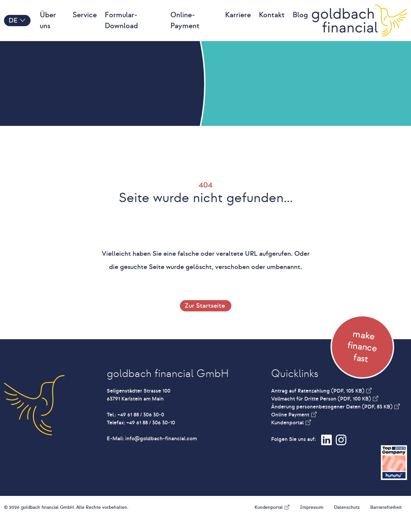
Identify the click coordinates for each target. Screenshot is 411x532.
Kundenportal (288, 436)
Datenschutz (347, 521)
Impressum (312, 521)
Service (85, 22)
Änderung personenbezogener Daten (332, 420)
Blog (300, 22)
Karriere (238, 22)
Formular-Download (121, 27)
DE (17, 27)
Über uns (48, 27)
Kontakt (272, 22)
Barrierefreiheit (386, 521)
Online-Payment (185, 27)
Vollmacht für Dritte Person (322, 412)
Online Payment (291, 428)
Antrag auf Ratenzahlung (318, 404)
